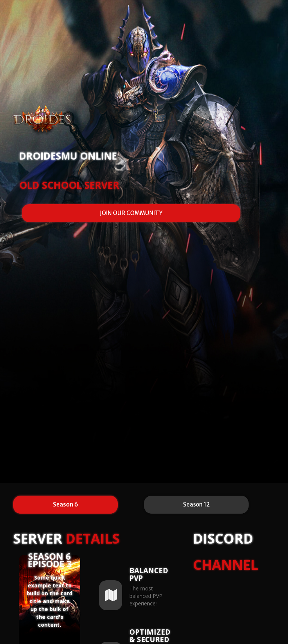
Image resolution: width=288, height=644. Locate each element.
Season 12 (196, 504)
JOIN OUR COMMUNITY (131, 213)
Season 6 (65, 504)
